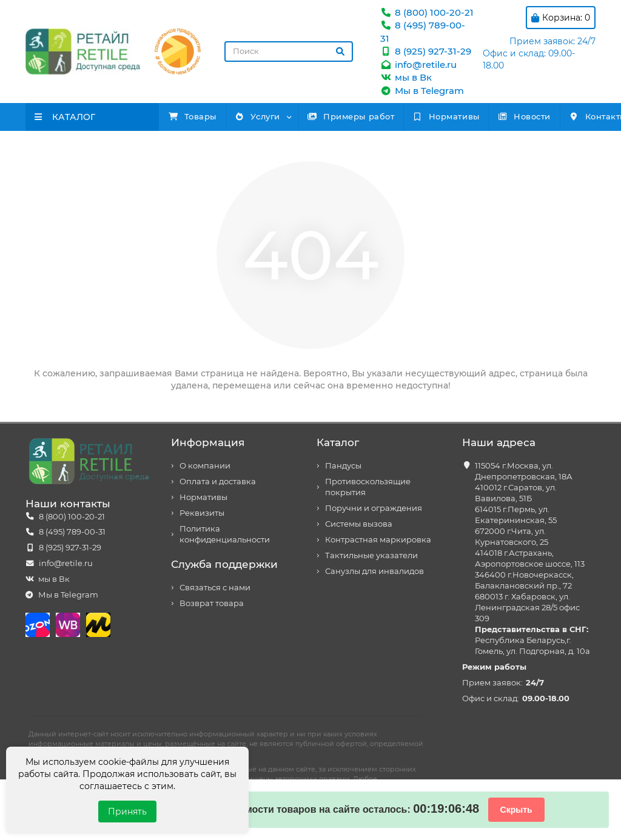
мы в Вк (406, 77)
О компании (205, 466)
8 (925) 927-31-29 (426, 51)
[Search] (289, 52)
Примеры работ (399, 116)
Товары (202, 116)
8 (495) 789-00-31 (72, 532)
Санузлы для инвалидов (374, 571)
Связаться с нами (215, 588)
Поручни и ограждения (374, 508)
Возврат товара (212, 603)
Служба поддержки (224, 564)
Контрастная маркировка (378, 540)
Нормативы (513, 116)
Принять (127, 812)
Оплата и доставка (218, 482)
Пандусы (343, 466)
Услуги (286, 116)
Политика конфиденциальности (225, 534)
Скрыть (516, 810)
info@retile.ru (418, 65)
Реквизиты (202, 513)
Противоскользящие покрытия (368, 487)
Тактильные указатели (371, 555)
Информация (208, 442)
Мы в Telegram (422, 91)
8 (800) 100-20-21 (427, 12)
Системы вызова (359, 524)
